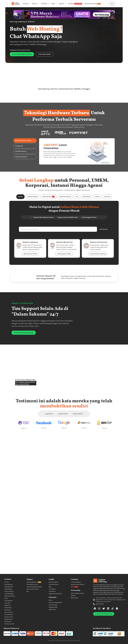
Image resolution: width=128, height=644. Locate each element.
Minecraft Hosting (93, 4)
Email (53, 4)
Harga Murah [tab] (49, 414)
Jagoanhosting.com (63, 640)
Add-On (62, 4)
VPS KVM (44, 4)
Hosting (25, 4)
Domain (35, 4)
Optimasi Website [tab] (78, 414)
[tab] (25, 141)
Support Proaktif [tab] (63, 414)
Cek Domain (102, 229)
